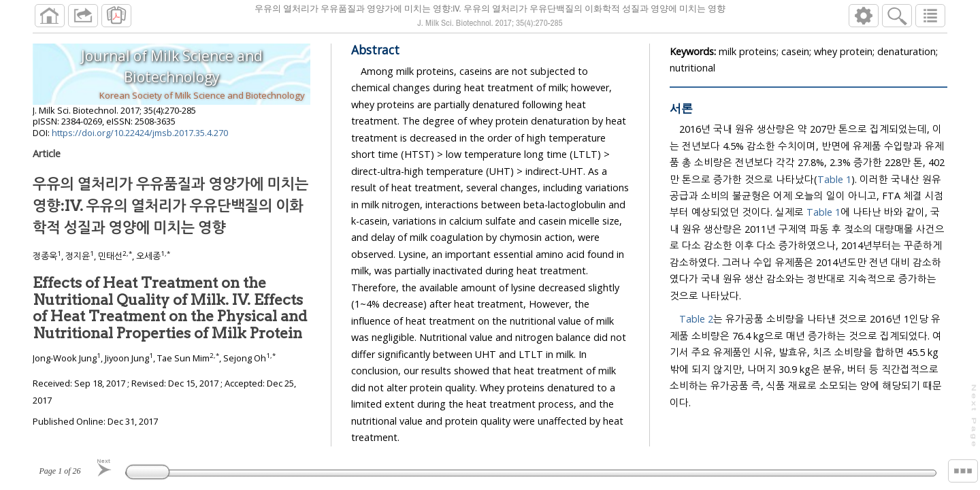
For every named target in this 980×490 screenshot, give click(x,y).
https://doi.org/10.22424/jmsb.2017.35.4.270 (140, 133)
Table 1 (834, 179)
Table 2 (696, 319)
